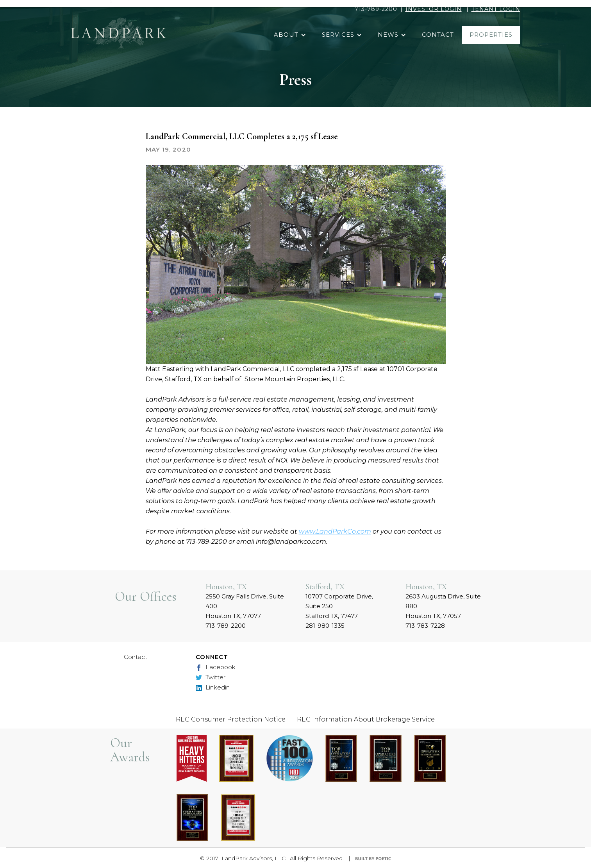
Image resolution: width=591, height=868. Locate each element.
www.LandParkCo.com (335, 531)
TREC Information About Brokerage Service (364, 719)
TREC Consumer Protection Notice (229, 719)
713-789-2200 (376, 9)
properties (491, 35)
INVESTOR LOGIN (434, 9)
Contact (136, 657)
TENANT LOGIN (496, 9)
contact (438, 35)
